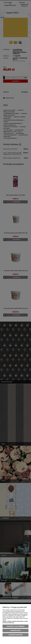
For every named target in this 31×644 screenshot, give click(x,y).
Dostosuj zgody (16, 631)
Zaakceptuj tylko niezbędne (16, 626)
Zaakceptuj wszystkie (16, 635)
